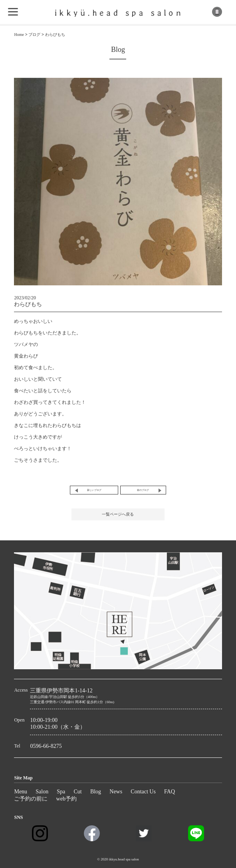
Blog (96, 792)
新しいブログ (94, 490)
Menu (21, 792)
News (116, 792)
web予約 (66, 799)
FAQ (170, 792)
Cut (77, 792)
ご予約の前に (31, 799)
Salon (42, 792)
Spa (61, 792)
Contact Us (143, 792)
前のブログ (143, 490)
